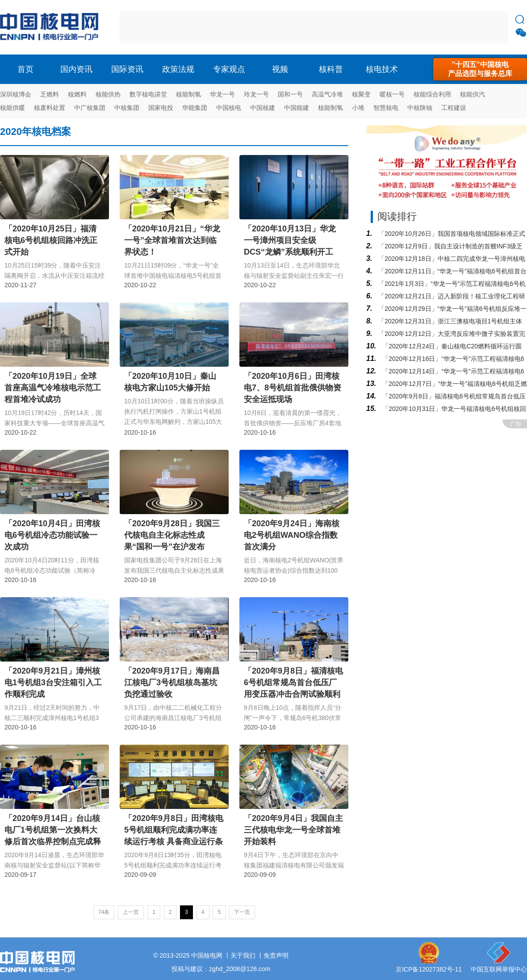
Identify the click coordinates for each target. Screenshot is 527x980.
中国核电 (229, 108)
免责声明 (276, 955)
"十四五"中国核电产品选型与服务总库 (480, 69)
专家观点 (229, 69)
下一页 (242, 912)
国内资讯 (76, 69)
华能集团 (195, 108)
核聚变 (361, 94)
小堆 (358, 108)
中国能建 (297, 108)
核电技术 (382, 69)
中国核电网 (207, 955)
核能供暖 (13, 108)
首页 (25, 69)
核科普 (331, 69)
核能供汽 (473, 94)
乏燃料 (50, 94)
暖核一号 (392, 94)
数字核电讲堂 (148, 94)
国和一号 (290, 94)
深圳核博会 (16, 94)
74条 (104, 912)
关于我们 (243, 955)
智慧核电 (386, 108)
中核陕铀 (420, 108)
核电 (51, 27)
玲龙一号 (256, 94)
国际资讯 (127, 69)
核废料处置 (50, 108)
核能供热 (108, 94)
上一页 (131, 912)
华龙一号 (222, 94)
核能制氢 (188, 94)
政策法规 (178, 69)
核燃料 (77, 94)
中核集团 (127, 108)
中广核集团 (90, 108)
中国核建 (263, 108)
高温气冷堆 (327, 94)
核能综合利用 (432, 94)
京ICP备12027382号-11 (429, 969)
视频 (280, 69)
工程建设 (454, 108)
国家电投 (161, 108)
